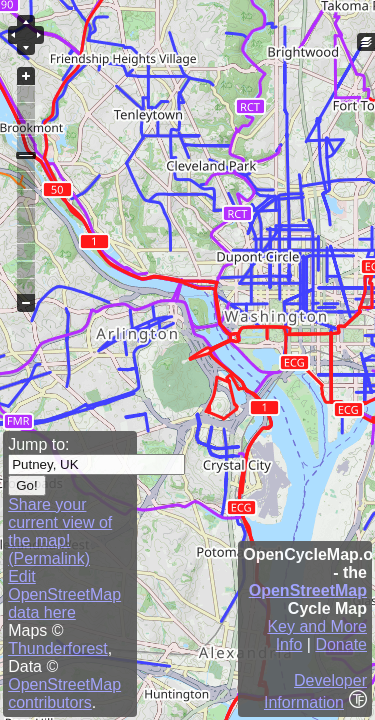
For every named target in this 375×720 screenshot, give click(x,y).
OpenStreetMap (308, 590)
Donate (341, 644)
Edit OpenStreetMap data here (64, 594)
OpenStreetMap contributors (64, 693)
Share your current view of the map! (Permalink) (60, 531)
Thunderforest (58, 648)
